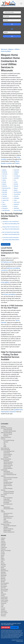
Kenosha (4, 182)
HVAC (18, 224)
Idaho (2, 557)
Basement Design (8, 429)
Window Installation (8, 529)
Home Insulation (6, 51)
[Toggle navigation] (21, 4)
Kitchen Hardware (8, 468)
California (3, 544)
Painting (3, 490)
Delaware (3, 549)
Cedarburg (16, 172)
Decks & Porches (8, 479)
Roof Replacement (8, 504)
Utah (2, 606)
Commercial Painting (9, 492)
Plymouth (16, 196)
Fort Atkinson (17, 176)
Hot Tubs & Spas (7, 484)
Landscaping (4, 470)
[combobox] (12, 12)
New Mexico (4, 586)
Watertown (16, 204)
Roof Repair (6, 502)
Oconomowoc (17, 194)
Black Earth (17, 170)
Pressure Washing (8, 488)
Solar (2, 510)
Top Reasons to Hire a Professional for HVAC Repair (11, 222)
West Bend (16, 208)
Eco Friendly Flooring (9, 440)
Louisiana (9, 163)
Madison (4, 184)
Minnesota (4, 574)
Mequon (11, 49)
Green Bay (5, 178)
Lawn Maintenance (8, 473)
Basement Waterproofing (10, 431)
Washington (4, 611)
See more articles (6, 244)
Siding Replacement (8, 509)
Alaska (3, 540)
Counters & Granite (8, 465)
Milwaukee (5, 190)
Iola (15, 180)
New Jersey (4, 585)
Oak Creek (5, 194)
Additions (3, 426)
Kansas (3, 563)
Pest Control (4, 495)
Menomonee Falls (6, 188)
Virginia (17, 163)
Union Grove (17, 202)
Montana (3, 578)
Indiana (3, 560)
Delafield (16, 174)
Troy (3, 202)
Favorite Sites (14, 623)
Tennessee (4, 603)
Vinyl (5, 445)
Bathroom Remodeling (6, 433)
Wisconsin (4, 49)
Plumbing (6, 521)
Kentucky (3, 564)
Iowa (2, 561)
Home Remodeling (12, 224)
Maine (2, 568)
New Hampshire (5, 583)
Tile (4, 443)
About (5, 623)
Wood (5, 447)
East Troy (4, 176)
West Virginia (4, 613)
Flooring (3, 439)
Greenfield (16, 178)
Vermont (3, 608)
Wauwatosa (5, 208)
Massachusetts (5, 571)
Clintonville (5, 174)
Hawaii (3, 555)
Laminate (6, 442)
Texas (2, 605)
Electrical (6, 515)
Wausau (16, 206)
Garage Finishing (8, 454)
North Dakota (4, 591)
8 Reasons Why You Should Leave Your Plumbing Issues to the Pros (11, 227)
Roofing (6, 240)
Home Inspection (5, 448)
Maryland (3, 569)
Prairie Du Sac (6, 198)
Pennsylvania (4, 597)
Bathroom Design (8, 434)
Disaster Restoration (6, 437)
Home (2, 623)
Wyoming (3, 616)
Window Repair (7, 530)
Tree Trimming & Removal (10, 474)
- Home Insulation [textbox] (9, 12)
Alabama (3, 538)
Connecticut (4, 547)
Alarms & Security (8, 513)
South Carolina (5, 600)
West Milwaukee (6, 210)
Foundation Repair (8, 482)
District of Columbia (6, 550)
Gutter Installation (8, 498)
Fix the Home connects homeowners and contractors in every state (11, 238)
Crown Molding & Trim (9, 451)
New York (3, 588)
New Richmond (17, 192)
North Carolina (5, 589)
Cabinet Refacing (8, 464)
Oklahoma (3, 594)
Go (12, 24)
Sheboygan (17, 198)
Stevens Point (5, 200)
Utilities (17, 49)
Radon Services (7, 523)
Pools (5, 487)
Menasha (16, 186)
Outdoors (3, 476)
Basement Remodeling (6, 428)
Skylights (6, 527)
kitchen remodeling (9, 294)
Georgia (3, 554)
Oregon (3, 596)
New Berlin (5, 192)
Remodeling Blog (7, 625)
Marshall (16, 184)
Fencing (6, 481)
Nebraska (3, 580)
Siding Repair (7, 507)
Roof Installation (8, 501)
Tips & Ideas (9, 623)
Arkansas (3, 543)
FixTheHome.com (6, 262)
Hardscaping (7, 471)
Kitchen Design (7, 467)
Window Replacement (9, 532)
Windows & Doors (19, 240)
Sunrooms (6, 457)
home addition (5, 282)
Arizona (3, 541)
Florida (3, 552)
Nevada (3, 163)
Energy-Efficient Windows (10, 526)
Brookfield (5, 172)
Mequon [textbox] (6, 20)
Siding (10, 240)
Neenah (16, 190)
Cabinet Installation (8, 462)
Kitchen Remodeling (6, 459)
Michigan (3, 572)
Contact (12, 625)
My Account (15, 627)
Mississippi (4, 575)
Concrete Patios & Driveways (10, 478)
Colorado (3, 546)
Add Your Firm (6, 627)
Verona (4, 204)
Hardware (6, 436)
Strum (15, 200)
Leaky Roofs (6, 499)
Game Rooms (7, 453)
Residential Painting (8, 493)
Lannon (16, 182)
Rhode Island (4, 599)
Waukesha (5, 206)
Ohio (2, 592)
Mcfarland (5, 186)
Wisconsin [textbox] (6, 16)
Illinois (17, 161)
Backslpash (6, 460)
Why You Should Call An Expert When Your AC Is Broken (11, 232)
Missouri (3, 577)
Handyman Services (8, 516)
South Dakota (4, 602)
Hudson (4, 180)
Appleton (4, 170)
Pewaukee (5, 196)
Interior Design (7, 456)
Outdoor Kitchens (8, 485)
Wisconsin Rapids (18, 210)
